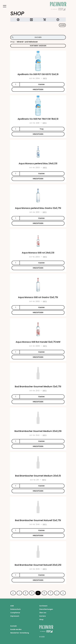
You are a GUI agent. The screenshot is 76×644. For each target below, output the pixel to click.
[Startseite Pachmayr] (58, 6)
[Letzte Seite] (63, 593)
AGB (12, 606)
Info (45, 78)
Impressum (15, 616)
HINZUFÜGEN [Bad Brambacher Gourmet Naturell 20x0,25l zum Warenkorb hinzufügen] (38, 580)
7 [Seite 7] (51, 593)
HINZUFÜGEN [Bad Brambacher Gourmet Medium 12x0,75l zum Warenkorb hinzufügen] (38, 402)
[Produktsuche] (38, 37)
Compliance (15, 613)
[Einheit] (42, 84)
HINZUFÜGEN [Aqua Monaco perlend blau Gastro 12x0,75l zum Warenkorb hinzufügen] (38, 223)
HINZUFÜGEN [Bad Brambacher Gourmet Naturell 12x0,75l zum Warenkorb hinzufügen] (38, 536)
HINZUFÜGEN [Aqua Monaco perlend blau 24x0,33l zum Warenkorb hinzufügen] (38, 179)
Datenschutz (15, 609)
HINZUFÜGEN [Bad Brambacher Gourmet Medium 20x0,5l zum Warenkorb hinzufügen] (38, 491)
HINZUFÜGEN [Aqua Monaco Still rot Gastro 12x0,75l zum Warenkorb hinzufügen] (38, 313)
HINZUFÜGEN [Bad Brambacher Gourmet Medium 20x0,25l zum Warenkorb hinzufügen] (38, 446)
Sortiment (43, 606)
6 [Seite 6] (44, 593)
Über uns (43, 613)
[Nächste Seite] (57, 593)
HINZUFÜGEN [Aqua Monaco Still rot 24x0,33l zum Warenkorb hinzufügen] (38, 268)
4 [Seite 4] (32, 593)
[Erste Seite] (13, 593)
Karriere (43, 616)
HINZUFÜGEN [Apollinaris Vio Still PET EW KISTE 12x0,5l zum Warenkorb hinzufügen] (38, 89)
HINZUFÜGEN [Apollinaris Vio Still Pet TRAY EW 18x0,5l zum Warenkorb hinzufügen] (38, 134)
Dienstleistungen (46, 609)
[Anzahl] (16, 84)
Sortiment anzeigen (38, 46)
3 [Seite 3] (26, 593)
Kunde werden (16, 629)
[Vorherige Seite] (19, 593)
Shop (13, 42)
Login (62, 25)
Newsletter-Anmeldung (20, 633)
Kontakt (14, 626)
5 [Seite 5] (38, 593)
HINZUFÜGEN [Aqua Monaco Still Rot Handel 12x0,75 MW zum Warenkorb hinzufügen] (38, 357)
